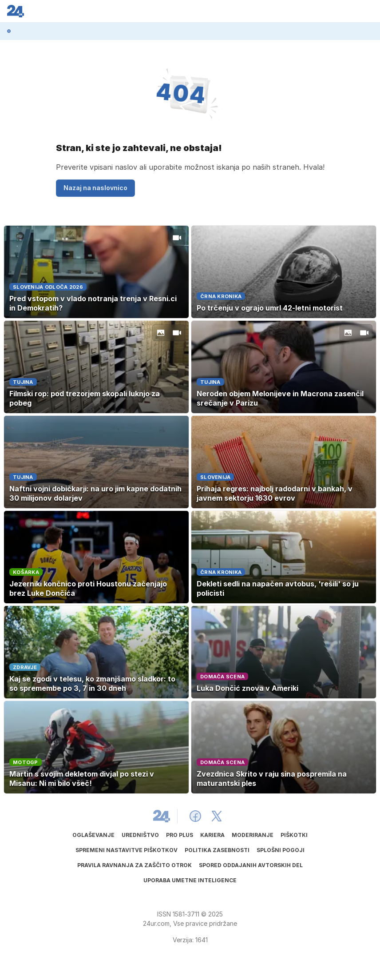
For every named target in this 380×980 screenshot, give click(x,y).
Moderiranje (253, 835)
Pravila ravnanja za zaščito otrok (135, 865)
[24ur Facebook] (195, 816)
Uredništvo (140, 835)
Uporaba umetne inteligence (190, 880)
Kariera (212, 835)
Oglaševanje (93, 835)
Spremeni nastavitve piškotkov (127, 850)
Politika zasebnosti (217, 850)
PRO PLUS (180, 835)
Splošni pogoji (281, 850)
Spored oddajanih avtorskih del (251, 865)
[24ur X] (217, 816)
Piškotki (294, 835)
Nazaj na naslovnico (95, 188)
